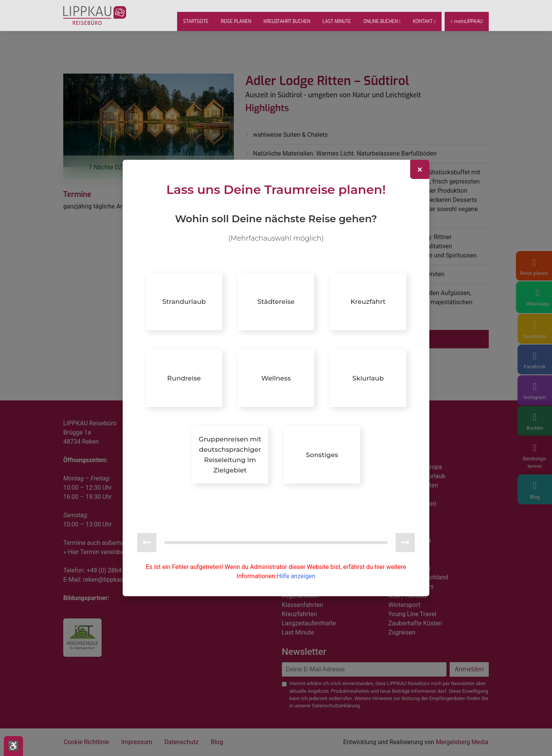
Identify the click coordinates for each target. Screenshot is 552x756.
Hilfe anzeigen (296, 563)
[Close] (420, 183)
